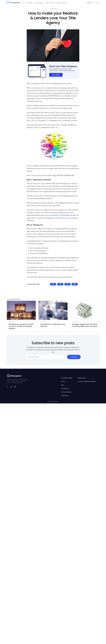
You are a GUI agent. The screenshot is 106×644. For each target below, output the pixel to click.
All (23, 3)
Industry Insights (39, 3)
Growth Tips (29, 3)
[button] (53, 284)
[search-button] (97, 3)
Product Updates (61, 3)
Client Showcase (50, 3)
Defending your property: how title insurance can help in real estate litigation (21, 326)
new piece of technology (60, 215)
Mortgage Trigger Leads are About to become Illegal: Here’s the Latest (85, 325)
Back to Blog (54, 9)
